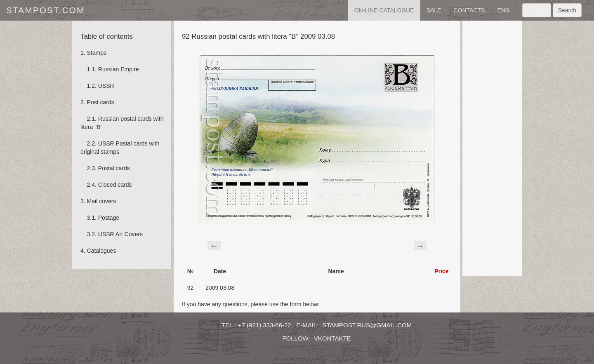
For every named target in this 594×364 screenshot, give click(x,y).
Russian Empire (119, 69)
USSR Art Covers (120, 234)
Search (567, 10)
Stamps (97, 53)
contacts (469, 10)
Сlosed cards (115, 185)
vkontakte (332, 338)
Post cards (101, 102)
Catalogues (102, 251)
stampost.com (45, 10)
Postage (109, 218)
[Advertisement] (492, 148)
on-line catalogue (384, 10)
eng (503, 10)
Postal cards (114, 168)
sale (434, 10)
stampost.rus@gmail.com (367, 325)
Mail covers (102, 201)
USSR (106, 86)
